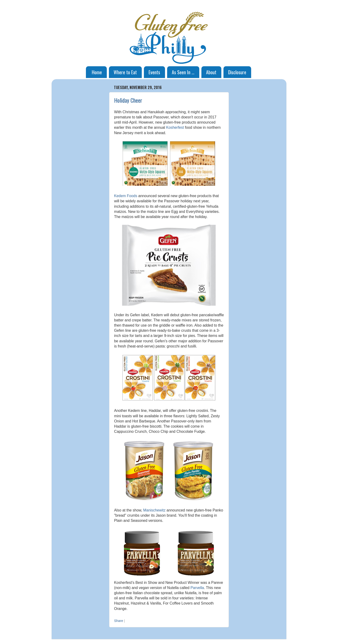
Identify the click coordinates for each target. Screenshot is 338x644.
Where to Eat (125, 72)
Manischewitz (154, 510)
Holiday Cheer (128, 100)
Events (154, 72)
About (211, 72)
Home (97, 72)
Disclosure (237, 72)
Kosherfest (175, 127)
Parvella (197, 588)
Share (119, 621)
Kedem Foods (126, 196)
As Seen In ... (183, 72)
